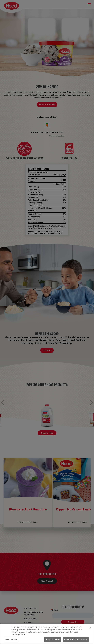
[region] (47, 634)
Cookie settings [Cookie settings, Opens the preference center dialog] (11, 639)
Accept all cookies (53, 639)
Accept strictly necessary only (76, 639)
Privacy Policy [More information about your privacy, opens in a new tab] (20, 635)
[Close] (90, 628)
